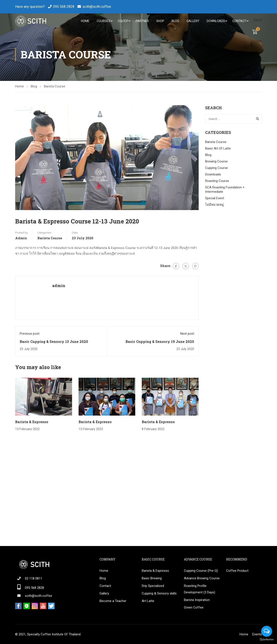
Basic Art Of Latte (218, 149)
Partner (142, 21)
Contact (239, 21)
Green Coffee (194, 607)
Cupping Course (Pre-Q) (201, 571)
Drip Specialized (153, 586)
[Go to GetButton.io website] (267, 640)
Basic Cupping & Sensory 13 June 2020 (54, 342)
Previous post (30, 334)
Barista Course (55, 87)
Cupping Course (217, 168)
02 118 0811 (34, 578)
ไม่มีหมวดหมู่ (214, 205)
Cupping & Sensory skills (159, 593)
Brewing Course (216, 162)
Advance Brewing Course (202, 578)
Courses (103, 21)
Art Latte (148, 601)
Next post (187, 334)
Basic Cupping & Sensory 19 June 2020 (160, 342)
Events (257, 634)
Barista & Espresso (32, 422)
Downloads (215, 21)
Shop (160, 21)
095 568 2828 (64, 7)
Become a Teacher (113, 601)
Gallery (192, 21)
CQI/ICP (123, 21)
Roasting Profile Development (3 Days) (200, 589)
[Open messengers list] (267, 631)
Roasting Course (217, 181)
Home (85, 21)
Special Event (215, 199)
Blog (175, 21)
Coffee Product (237, 571)
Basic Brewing (152, 578)
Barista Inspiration (197, 600)
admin (21, 238)
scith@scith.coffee (97, 7)
